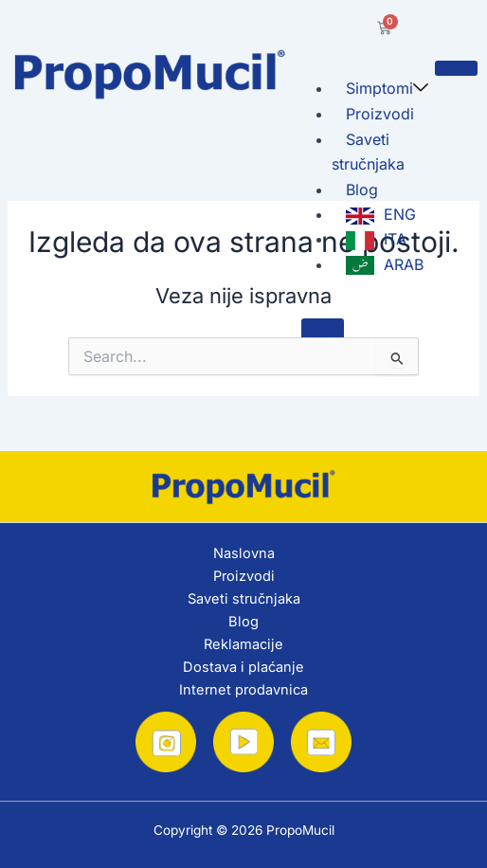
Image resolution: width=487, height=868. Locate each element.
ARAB (385, 265)
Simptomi (387, 88)
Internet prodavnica (243, 690)
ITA (376, 240)
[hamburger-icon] (456, 68)
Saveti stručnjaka (368, 152)
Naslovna (244, 553)
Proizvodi (380, 114)
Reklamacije (243, 644)
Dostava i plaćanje (243, 667)
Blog (362, 190)
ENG (381, 215)
